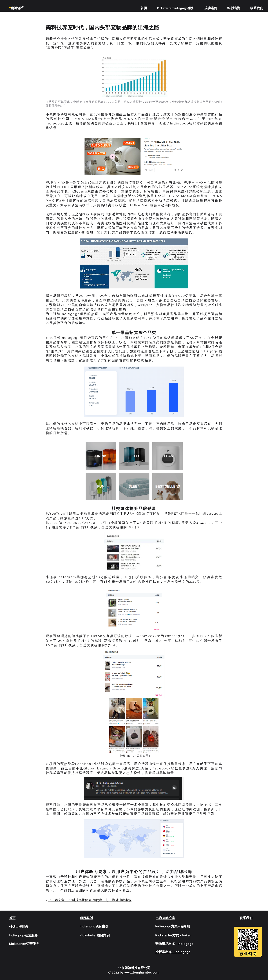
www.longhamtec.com (142, 972)
